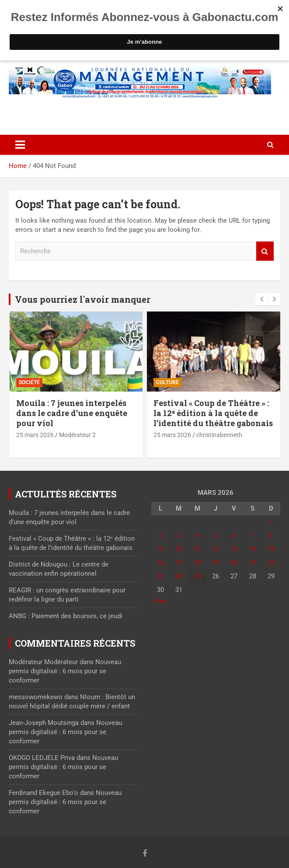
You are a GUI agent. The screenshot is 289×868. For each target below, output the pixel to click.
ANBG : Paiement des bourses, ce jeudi (66, 616)
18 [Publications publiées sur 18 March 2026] (197, 563)
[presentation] (261, 299)
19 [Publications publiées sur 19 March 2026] (216, 563)
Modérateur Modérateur (43, 662)
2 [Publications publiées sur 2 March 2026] (160, 535)
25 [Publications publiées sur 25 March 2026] (197, 576)
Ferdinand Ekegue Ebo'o (44, 793)
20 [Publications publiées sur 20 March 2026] (234, 563)
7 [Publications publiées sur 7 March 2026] (253, 535)
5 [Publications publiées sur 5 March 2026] (216, 535)
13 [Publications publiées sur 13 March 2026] (234, 549)
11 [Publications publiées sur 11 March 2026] (197, 549)
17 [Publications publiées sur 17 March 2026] (179, 563)
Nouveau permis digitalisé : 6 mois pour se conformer (65, 671)
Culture (167, 382)
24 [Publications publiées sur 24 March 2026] (179, 576)
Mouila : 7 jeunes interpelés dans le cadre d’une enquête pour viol (72, 413)
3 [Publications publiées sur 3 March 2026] (179, 535)
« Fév (159, 601)
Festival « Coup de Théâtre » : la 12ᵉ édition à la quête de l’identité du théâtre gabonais (213, 413)
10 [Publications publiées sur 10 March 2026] (179, 549)
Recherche (265, 251)
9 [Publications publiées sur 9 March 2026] (160, 549)
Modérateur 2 (77, 435)
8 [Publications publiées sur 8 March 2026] (271, 535)
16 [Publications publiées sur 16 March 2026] (160, 563)
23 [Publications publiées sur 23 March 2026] (160, 576)
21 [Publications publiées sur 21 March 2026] (253, 563)
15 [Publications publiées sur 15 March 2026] (271, 549)
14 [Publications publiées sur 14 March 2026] (253, 549)
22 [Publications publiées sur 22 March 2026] (271, 563)
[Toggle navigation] (20, 145)
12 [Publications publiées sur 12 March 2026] (216, 549)
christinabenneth (219, 435)
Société (29, 382)
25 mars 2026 (35, 435)
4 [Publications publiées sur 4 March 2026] (197, 535)
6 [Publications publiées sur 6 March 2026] (234, 535)
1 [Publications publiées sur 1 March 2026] (271, 522)
